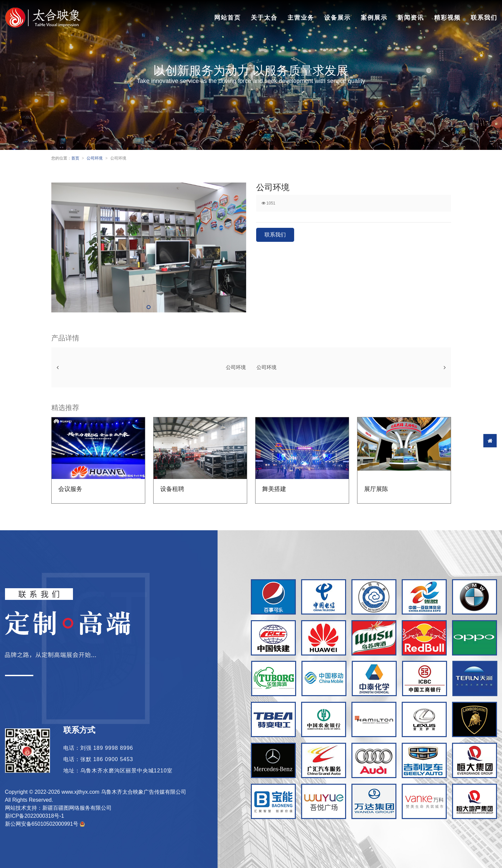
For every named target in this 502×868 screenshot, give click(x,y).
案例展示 (374, 18)
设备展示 (337, 18)
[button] (149, 307)
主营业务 (301, 18)
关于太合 (264, 18)
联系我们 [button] (275, 235)
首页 (75, 158)
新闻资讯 (411, 18)
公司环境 (95, 158)
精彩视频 (447, 18)
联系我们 (484, 18)
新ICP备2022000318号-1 (35, 816)
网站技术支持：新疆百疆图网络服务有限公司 (58, 808)
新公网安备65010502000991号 (45, 824)
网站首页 (228, 18)
